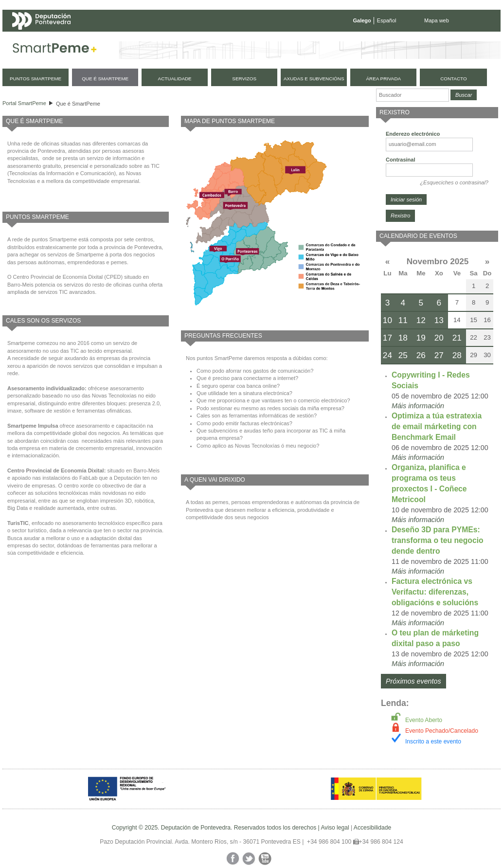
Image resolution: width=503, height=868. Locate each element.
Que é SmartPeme (78, 104)
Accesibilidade (372, 828)
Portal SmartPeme (24, 103)
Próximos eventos (413, 681)
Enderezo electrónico (413, 134)
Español (387, 20)
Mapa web (437, 20)
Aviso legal (335, 828)
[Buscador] (413, 95)
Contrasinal (401, 160)
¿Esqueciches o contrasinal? (454, 182)
